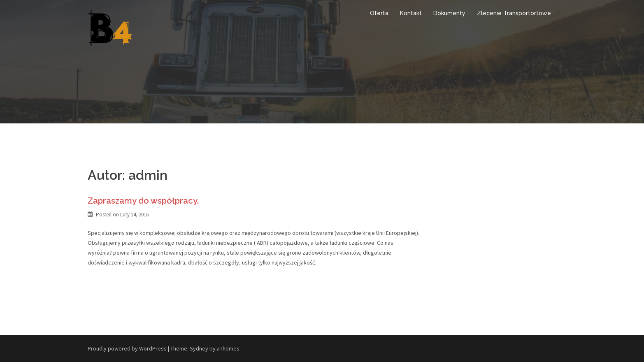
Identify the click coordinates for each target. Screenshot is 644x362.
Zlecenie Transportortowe (514, 13)
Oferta (379, 13)
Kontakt (411, 13)
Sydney (199, 348)
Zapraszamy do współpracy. (143, 201)
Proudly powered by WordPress (127, 348)
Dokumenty (449, 13)
